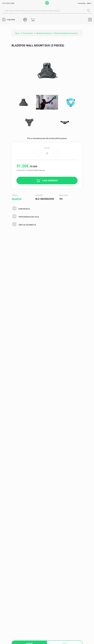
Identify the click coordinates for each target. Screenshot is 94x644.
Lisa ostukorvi (50, 180)
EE (25, 20)
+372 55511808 (8, 3)
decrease (38, 154)
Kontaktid (82, 3)
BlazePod (17, 199)
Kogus (47, 148)
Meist (89, 3)
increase (56, 154)
